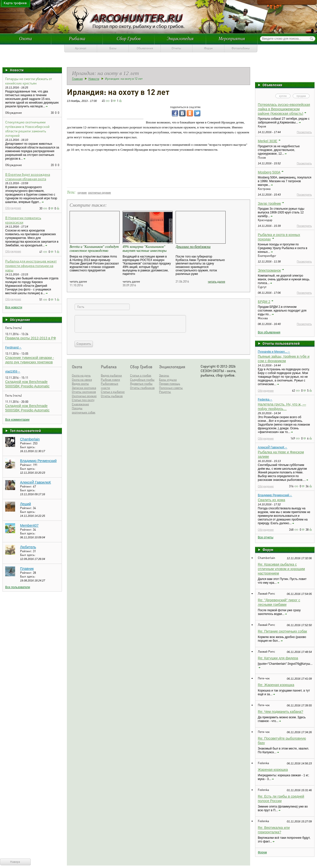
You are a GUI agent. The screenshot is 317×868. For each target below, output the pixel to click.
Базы (113, 48)
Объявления (145, 48)
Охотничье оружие (84, 396)
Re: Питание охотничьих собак (282, 631)
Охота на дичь (81, 375)
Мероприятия (232, 39)
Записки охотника (84, 388)
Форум (208, 48)
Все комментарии (17, 420)
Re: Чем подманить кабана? (280, 712)
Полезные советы (171, 388)
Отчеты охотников (84, 392)
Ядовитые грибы (141, 384)
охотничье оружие (99, 193)
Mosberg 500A (269, 172)
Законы (164, 375)
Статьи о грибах (141, 375)
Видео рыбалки (111, 375)
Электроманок (269, 270)
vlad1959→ (13, 372)
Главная (77, 79)
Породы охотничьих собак (84, 410)
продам (301, 96)
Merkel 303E (268, 141)
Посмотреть (304, 132)
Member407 (29, 525)
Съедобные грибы (142, 380)
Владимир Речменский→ (275, 495)
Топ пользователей (25, 431)
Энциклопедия (180, 39)
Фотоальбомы (241, 48)
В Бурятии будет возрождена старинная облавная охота (28, 176)
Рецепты (165, 392)
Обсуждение (13, 208)
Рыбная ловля (110, 380)
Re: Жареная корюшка (276, 685)
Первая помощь (170, 384)
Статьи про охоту (83, 400)
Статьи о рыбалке (113, 392)
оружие (82, 193)
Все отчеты (266, 537)
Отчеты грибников (142, 388)
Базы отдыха (168, 380)
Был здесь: (28, 447)
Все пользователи (18, 587)
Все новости (14, 307)
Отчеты (176, 48)
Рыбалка (77, 39)
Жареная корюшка (273, 770)
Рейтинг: (26, 443)
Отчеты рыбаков (112, 396)
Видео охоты (80, 384)
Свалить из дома (271, 500)
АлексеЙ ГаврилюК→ (273, 447)
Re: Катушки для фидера (278, 658)
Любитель (28, 547)
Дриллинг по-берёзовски (193, 247)
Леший (26, 504)
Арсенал (81, 48)
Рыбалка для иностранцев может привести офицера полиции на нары (31, 265)
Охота (26, 39)
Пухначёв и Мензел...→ (274, 352)
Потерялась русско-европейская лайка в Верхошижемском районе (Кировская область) (284, 109)
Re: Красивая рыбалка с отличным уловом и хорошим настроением (281, 569)
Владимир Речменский (38, 461)
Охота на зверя (82, 380)
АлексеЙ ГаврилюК (36, 482)
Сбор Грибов (129, 39)
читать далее (216, 281)
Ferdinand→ (13, 347)
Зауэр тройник (269, 203)
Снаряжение (80, 404)
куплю (283, 96)
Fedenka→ (265, 400)
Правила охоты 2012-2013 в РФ (31, 338)
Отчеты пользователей (281, 343)
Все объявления (269, 332)
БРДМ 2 (264, 302)
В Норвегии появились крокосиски (23, 220)
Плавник (27, 569)
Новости (17, 70)
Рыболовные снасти (109, 386)
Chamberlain (30, 439)
